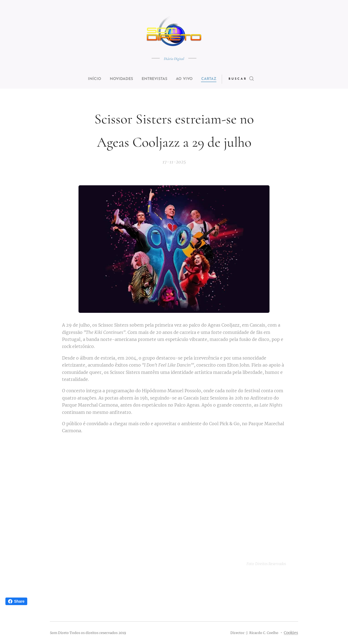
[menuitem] (88, 79)
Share (16, 601)
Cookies (291, 633)
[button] (251, 79)
